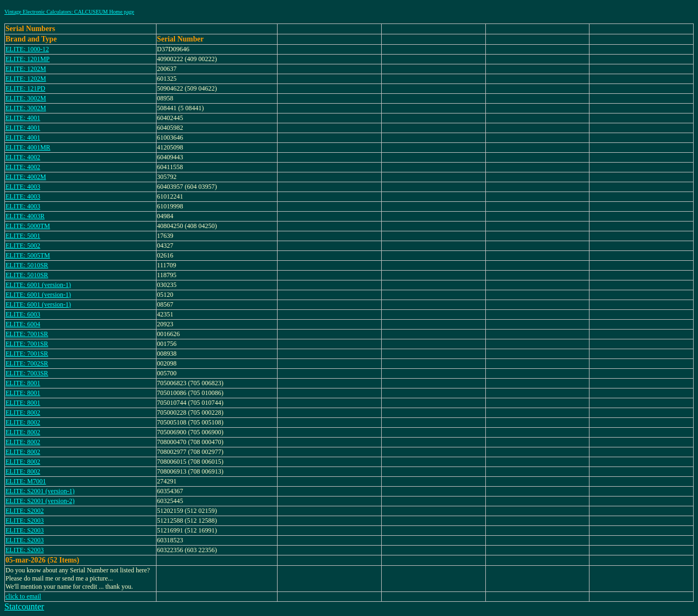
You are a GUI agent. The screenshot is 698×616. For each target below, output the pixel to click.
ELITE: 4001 (23, 118)
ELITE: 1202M (26, 69)
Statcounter (24, 606)
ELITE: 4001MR (28, 147)
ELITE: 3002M (26, 98)
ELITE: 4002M (26, 177)
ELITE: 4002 (23, 157)
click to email (23, 596)
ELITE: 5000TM (28, 226)
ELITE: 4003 (23, 187)
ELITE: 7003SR (27, 373)
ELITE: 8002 (23, 412)
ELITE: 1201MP (28, 59)
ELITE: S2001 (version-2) (40, 501)
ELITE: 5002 (23, 246)
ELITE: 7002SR (27, 363)
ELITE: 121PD (25, 88)
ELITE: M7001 (26, 481)
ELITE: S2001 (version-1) (40, 491)
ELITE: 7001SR (27, 334)
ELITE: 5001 (23, 236)
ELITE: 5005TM (28, 255)
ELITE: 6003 (23, 314)
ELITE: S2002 (25, 511)
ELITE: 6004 (23, 324)
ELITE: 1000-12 (27, 49)
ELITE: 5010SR (27, 265)
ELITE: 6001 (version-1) (38, 285)
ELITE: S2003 (25, 521)
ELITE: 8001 (23, 383)
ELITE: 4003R (25, 216)
